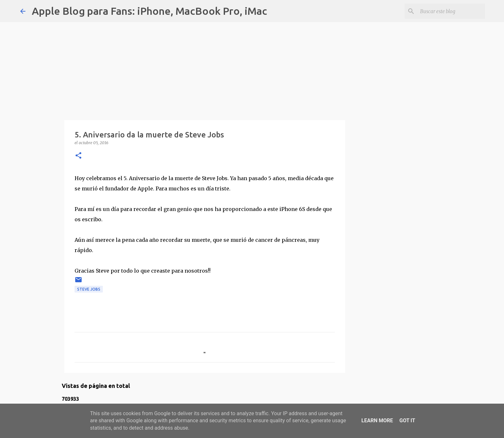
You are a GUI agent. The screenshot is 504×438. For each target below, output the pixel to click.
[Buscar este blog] (451, 11)
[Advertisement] (205, 67)
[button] (78, 156)
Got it (407, 420)
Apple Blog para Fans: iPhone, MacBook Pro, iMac (149, 11)
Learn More (377, 420)
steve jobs (89, 289)
